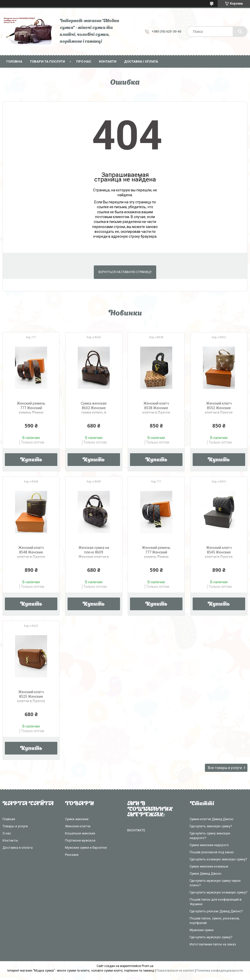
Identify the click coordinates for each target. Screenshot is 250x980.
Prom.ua (148, 966)
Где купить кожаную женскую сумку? (218, 859)
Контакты (10, 840)
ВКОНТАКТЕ (136, 830)
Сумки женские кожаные (209, 866)
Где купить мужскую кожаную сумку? (219, 892)
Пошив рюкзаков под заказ (212, 852)
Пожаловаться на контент (175, 971)
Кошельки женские (80, 833)
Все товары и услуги (225, 768)
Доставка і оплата (141, 61)
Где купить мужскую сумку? (211, 937)
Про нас (84, 61)
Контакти (108, 61)
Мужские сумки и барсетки (86, 848)
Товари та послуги (47, 61)
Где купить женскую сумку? (211, 826)
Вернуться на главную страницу (125, 272)
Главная (9, 819)
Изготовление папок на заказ (213, 944)
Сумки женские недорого (209, 845)
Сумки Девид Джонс (206, 874)
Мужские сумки (202, 930)
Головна (14, 61)
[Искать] (240, 32)
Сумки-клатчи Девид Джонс (212, 819)
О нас (7, 833)
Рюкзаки (72, 855)
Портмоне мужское (80, 840)
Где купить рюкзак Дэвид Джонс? (216, 911)
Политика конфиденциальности (220, 971)
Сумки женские (77, 819)
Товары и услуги (15, 826)
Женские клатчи (78, 826)
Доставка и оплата (18, 848)
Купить (31, 460)
